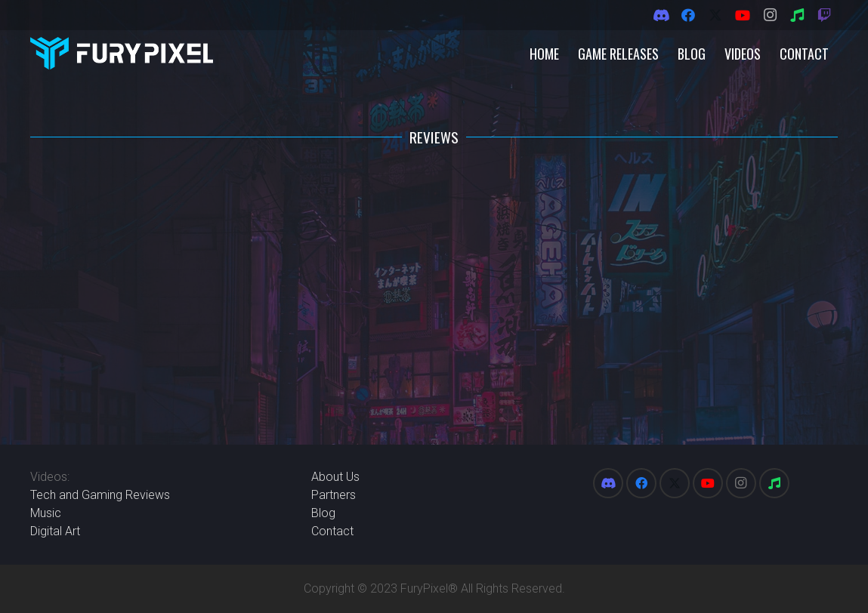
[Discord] (661, 15)
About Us (335, 477)
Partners (334, 495)
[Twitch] (824, 15)
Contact (332, 531)
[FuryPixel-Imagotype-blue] (122, 53)
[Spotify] (797, 15)
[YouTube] (743, 15)
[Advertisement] (434, 297)
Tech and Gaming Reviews (100, 495)
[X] (715, 15)
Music (46, 513)
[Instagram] (770, 15)
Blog (323, 513)
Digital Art (55, 531)
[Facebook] (688, 15)
